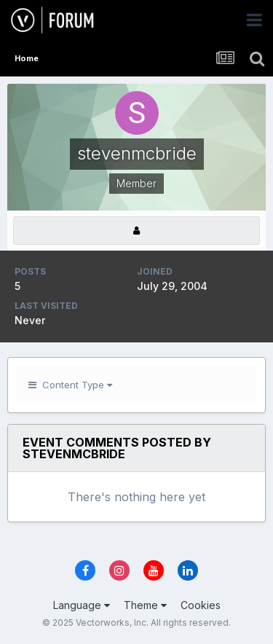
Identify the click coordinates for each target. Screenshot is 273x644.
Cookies (201, 605)
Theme (145, 605)
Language (82, 605)
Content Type (70, 385)
